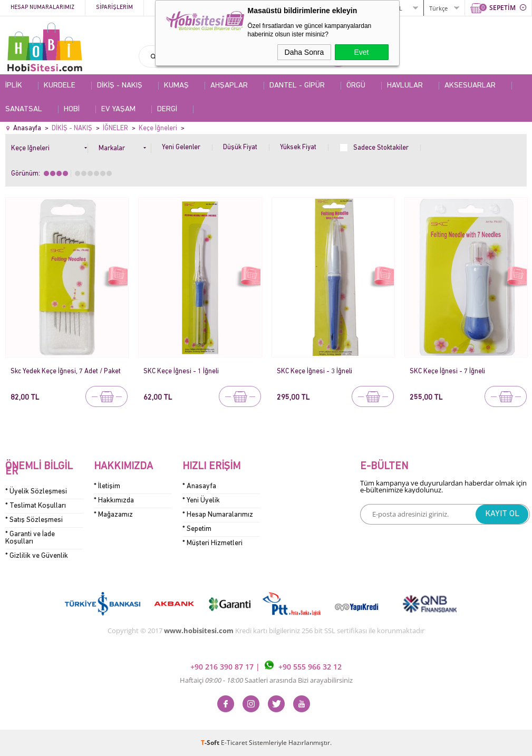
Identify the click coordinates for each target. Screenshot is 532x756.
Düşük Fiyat (240, 147)
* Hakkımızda (114, 501)
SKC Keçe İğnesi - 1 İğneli (181, 371)
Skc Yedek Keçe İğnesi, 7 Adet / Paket (66, 371)
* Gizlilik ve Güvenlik (37, 556)
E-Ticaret (234, 743)
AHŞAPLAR (229, 86)
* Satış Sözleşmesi (34, 520)
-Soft (211, 743)
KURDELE (60, 86)
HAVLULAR (405, 86)
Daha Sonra (304, 52)
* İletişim (107, 486)
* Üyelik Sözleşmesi (36, 492)
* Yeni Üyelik (201, 501)
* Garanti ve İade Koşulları (30, 538)
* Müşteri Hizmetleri (212, 543)
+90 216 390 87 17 (223, 667)
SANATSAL (24, 109)
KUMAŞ (176, 86)
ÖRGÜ (356, 86)
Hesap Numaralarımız (42, 8)
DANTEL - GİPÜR (297, 86)
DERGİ (167, 109)
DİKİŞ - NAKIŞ (120, 86)
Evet (361, 52)
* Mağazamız (113, 515)
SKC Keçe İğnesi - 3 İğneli (315, 371)
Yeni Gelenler (181, 147)
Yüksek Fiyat (298, 147)
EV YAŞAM (118, 109)
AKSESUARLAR (470, 86)
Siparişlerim (114, 8)
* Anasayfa (199, 486)
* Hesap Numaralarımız (218, 515)
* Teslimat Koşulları (36, 506)
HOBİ (72, 109)
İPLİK (14, 86)
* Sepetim (197, 529)
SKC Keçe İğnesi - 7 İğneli (447, 371)
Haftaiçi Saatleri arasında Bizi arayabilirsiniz (266, 680)
